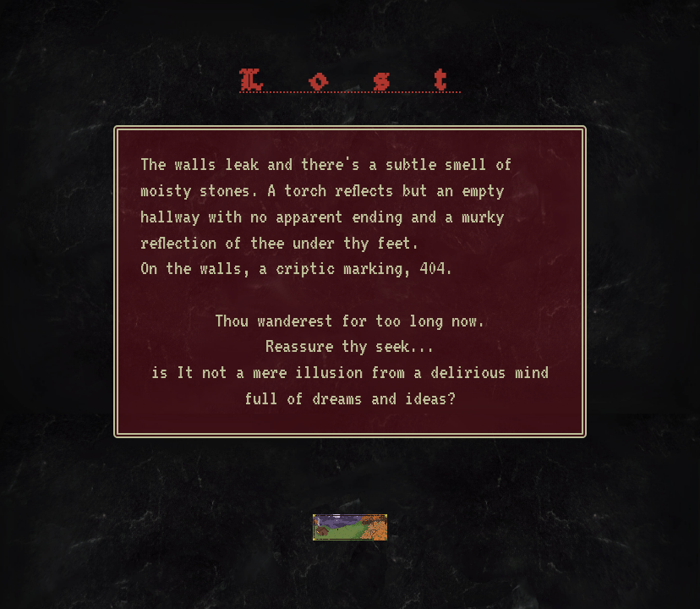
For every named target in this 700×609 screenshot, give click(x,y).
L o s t (350, 83)
